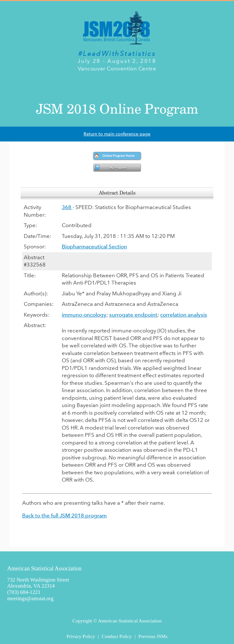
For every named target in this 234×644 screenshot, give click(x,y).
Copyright (82, 621)
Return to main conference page (117, 134)
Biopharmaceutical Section (94, 246)
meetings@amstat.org (30, 598)
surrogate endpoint (133, 315)
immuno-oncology (84, 315)
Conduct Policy (117, 636)
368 (67, 207)
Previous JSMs (153, 636)
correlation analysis (184, 315)
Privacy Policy (81, 636)
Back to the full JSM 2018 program (64, 516)
